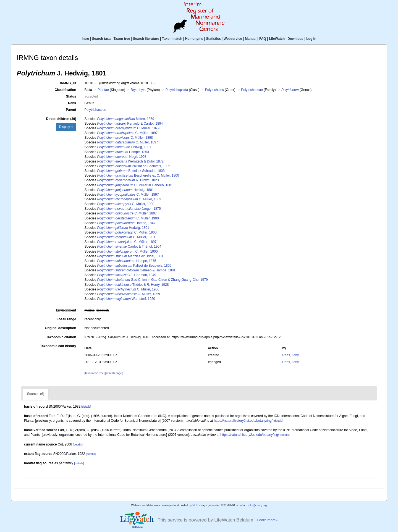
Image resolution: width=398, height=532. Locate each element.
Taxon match (172, 39)
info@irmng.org (257, 505)
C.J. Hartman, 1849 (127, 275)
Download (296, 39)
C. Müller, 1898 (125, 138)
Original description (60, 328)
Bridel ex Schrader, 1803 (131, 171)
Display (66, 127)
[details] (86, 407)
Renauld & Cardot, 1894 (130, 124)
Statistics (213, 39)
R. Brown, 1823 (128, 180)
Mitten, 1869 (126, 119)
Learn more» (267, 520)
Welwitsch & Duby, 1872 (130, 161)
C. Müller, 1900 (126, 204)
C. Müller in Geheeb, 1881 (135, 185)
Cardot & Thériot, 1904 (129, 247)
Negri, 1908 (122, 157)
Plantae (103, 90)
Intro (86, 39)
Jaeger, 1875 (129, 209)
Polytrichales (214, 90)
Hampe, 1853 (123, 152)
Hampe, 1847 (126, 223)
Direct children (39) (61, 119)
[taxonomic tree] (95, 373)
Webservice (233, 39)
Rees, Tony (290, 355)
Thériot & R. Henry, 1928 (133, 285)
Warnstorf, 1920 (126, 299)
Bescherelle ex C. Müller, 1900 (138, 175)
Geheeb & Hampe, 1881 (136, 270)
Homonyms (194, 39)
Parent (71, 110)
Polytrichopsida (177, 90)
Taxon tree (122, 39)
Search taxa (101, 39)
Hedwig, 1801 (124, 147)
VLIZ (195, 505)
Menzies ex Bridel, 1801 (130, 256)
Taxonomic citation (61, 337)
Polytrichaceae (252, 90)
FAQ (263, 39)
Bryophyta (138, 90)
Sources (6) (36, 394)
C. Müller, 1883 (129, 199)
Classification (65, 90)
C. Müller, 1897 (128, 133)
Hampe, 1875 (127, 261)
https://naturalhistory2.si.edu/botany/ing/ (243, 421)
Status (71, 96)
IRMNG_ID (68, 83)
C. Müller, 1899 (129, 294)
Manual (251, 39)
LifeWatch (277, 39)
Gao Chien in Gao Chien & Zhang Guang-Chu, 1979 (153, 280)
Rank (72, 103)
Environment (66, 310)
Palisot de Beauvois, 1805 (134, 166)
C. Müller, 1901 (126, 237)
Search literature (146, 39)
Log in (311, 39)
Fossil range (66, 319)
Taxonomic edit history (58, 346)
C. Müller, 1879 (128, 128)
